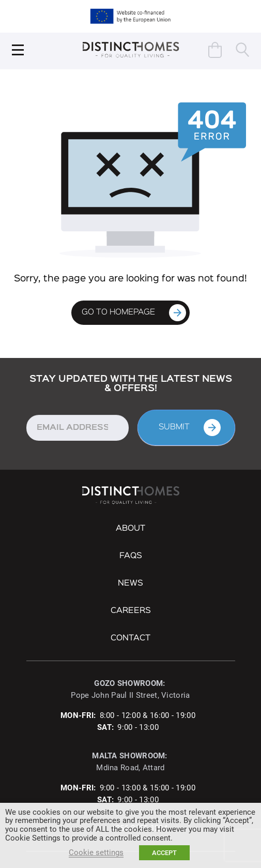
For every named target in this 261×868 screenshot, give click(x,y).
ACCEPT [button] (164, 853)
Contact (130, 638)
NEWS (130, 583)
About (130, 529)
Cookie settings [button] (96, 852)
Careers (131, 611)
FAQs (131, 556)
